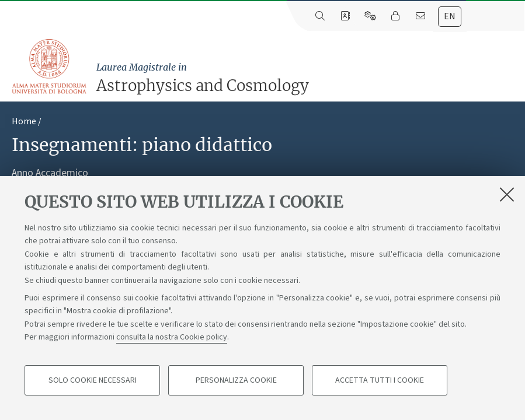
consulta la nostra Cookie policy (172, 337)
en (450, 16)
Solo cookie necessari (93, 380)
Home (24, 121)
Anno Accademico (50, 173)
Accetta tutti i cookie (380, 380)
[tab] (450, 17)
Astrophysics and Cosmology (308, 78)
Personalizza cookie (236, 380)
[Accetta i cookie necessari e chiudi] (507, 194)
